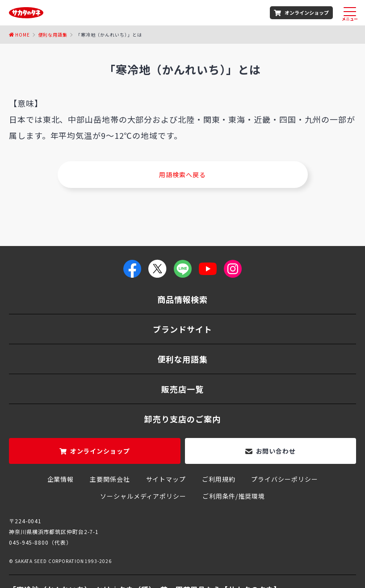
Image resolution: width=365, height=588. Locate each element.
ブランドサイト (182, 329)
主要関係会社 (110, 479)
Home (23, 35)
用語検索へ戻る (182, 175)
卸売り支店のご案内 (182, 419)
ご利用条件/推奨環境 (234, 496)
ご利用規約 (219, 479)
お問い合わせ (276, 451)
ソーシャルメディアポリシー (143, 496)
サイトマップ (166, 479)
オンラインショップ (307, 13)
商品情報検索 (182, 299)
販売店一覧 (182, 389)
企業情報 (61, 479)
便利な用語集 (53, 35)
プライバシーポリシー (284, 479)
